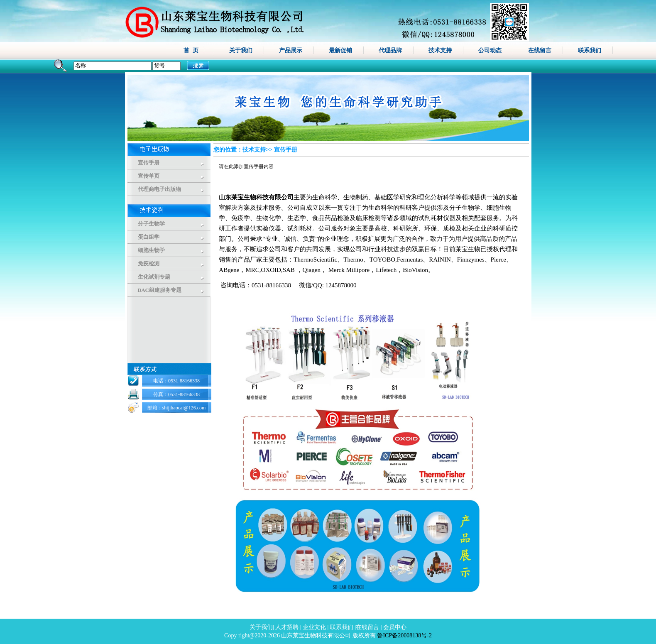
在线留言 (540, 50)
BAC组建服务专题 (160, 290)
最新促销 (340, 50)
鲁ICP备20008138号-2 (404, 635)
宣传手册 (149, 163)
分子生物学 (151, 224)
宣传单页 (149, 176)
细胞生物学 (151, 250)
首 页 (191, 50)
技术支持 (440, 50)
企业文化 (314, 627)
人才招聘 (287, 627)
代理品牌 (390, 50)
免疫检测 (149, 263)
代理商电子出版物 (159, 189)
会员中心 (395, 627)
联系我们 (590, 50)
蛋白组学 (149, 237)
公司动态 (490, 50)
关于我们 (241, 50)
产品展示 (291, 50)
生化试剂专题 (154, 277)
